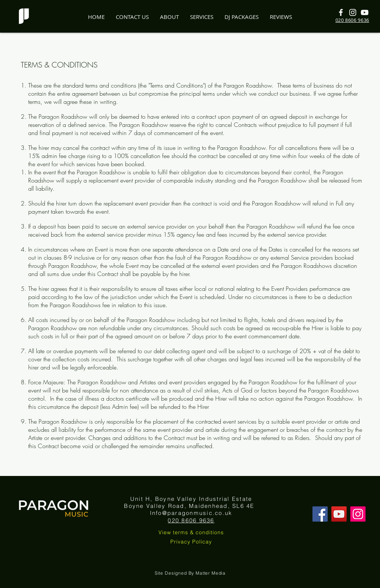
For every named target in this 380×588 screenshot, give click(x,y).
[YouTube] (339, 514)
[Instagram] (358, 514)
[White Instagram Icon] (353, 12)
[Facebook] (320, 514)
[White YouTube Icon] (365, 12)
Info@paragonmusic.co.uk (191, 513)
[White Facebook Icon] (341, 12)
